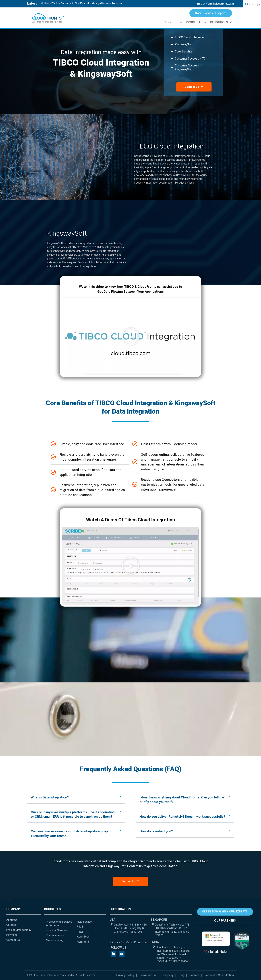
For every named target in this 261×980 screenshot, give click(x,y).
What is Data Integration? (50, 797)
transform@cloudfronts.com (216, 4)
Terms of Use (148, 975)
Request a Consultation (219, 975)
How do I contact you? (156, 831)
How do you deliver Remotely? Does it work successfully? (182, 817)
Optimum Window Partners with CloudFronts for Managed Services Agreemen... (83, 3)
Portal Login (252, 4)
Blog (181, 975)
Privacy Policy (125, 975)
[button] (130, 336)
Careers (194, 975)
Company (168, 975)
